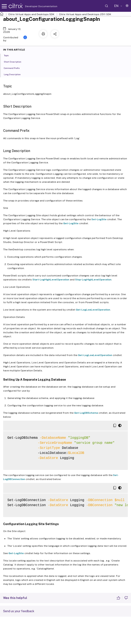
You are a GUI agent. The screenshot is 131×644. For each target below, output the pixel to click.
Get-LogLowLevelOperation (93, 310)
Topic (9, 55)
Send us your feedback (19, 611)
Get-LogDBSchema (86, 413)
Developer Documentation (35, 6)
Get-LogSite (71, 223)
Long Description (15, 74)
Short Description (15, 61)
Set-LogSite (99, 219)
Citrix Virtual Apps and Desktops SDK (31, 14)
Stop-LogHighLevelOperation (93, 280)
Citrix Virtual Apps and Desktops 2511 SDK (85, 14)
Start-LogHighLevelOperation (51, 280)
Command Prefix (14, 68)
